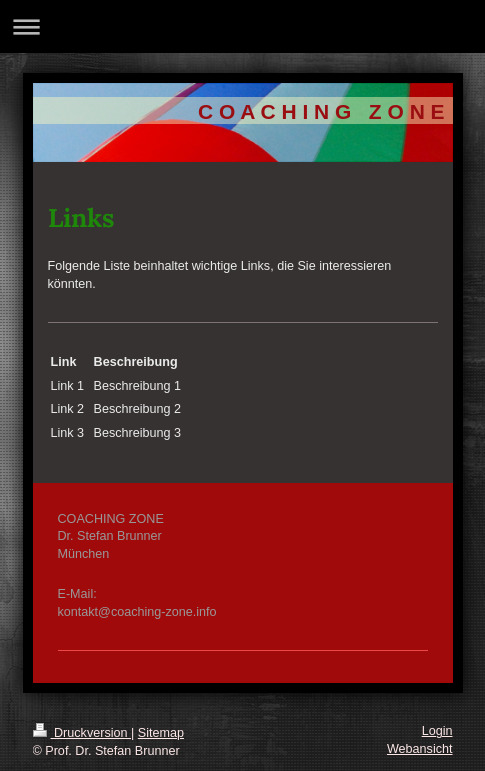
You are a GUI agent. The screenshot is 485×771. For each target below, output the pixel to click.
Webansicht (420, 749)
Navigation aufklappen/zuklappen (242, 26)
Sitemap (161, 733)
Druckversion (82, 733)
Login (437, 731)
